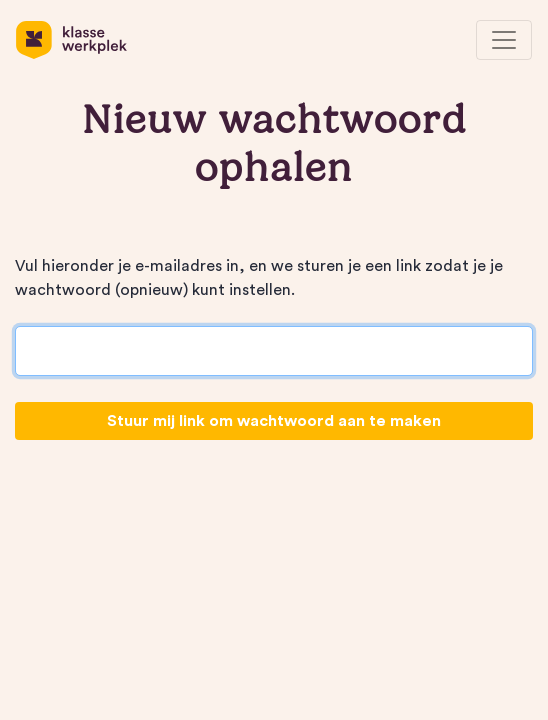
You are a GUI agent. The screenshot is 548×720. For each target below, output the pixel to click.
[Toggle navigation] (504, 40)
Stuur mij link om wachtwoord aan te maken (274, 421)
